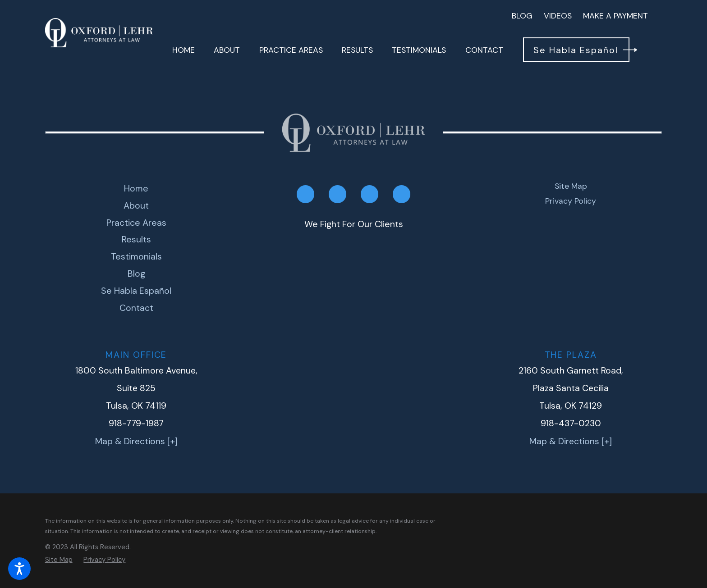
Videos (558, 16)
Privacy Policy (571, 201)
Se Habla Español (136, 291)
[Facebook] (305, 194)
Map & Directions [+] (136, 441)
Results (136, 239)
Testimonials (136, 256)
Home (136, 188)
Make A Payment (615, 16)
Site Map (571, 186)
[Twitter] (370, 194)
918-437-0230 (571, 423)
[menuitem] (184, 50)
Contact (136, 308)
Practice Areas (136, 223)
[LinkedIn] (337, 194)
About (136, 205)
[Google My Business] (402, 194)
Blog (522, 16)
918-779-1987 (136, 423)
